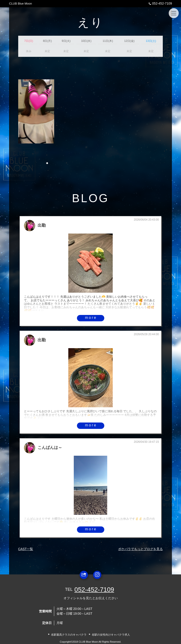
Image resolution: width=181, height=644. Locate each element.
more (91, 318)
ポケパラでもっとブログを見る (140, 549)
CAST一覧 (26, 549)
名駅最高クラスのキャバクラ (69, 635)
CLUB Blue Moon (20, 4)
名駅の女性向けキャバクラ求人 (111, 635)
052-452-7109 (160, 3)
